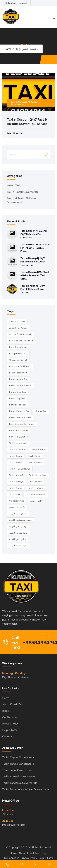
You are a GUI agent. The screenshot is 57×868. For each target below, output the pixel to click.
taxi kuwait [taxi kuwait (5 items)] (15, 494)
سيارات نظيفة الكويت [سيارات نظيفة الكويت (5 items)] (19, 546)
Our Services (10, 717)
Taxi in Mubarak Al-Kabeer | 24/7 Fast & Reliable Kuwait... (35, 248)
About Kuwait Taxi (13, 704)
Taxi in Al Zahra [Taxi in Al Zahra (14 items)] (38, 450)
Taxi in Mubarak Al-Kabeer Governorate (24, 103)
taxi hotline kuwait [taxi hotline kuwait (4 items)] (18, 443)
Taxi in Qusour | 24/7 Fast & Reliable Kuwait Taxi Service (27, 122)
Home (8, 49)
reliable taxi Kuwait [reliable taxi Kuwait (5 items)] (19, 430)
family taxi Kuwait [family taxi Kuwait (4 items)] (18, 373)
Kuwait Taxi (13, 185)
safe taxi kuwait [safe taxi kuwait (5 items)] (17, 437)
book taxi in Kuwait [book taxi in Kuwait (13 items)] (18, 347)
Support (23, 3)
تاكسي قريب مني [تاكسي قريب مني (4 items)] (17, 507)
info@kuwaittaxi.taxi (14, 825)
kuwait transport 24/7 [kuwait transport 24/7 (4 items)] (20, 418)
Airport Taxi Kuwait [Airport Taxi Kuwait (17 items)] (18, 328)
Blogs (5, 711)
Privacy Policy (10, 724)
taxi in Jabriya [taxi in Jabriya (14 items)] (35, 462)
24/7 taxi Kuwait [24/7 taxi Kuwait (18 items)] (17, 321)
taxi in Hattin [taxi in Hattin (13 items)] (34, 456)
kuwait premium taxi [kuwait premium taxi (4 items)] (19, 411)
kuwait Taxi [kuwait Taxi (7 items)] (41, 411)
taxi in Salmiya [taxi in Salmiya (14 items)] (16, 482)
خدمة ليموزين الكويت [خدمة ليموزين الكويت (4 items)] (19, 533)
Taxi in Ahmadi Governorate (19, 777)
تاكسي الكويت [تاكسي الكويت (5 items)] (36, 501)
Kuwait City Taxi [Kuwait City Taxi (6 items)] (17, 398)
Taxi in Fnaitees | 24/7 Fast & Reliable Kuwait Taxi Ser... (33, 289)
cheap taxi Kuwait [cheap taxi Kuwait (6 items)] (18, 360)
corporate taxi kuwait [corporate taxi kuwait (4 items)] (20, 366)
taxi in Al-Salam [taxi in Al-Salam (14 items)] (17, 450)
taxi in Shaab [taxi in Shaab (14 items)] (16, 488)
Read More (13, 133)
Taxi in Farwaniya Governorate (20, 783)
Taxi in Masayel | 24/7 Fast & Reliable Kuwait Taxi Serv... (33, 262)
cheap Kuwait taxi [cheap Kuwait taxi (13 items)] (18, 353)
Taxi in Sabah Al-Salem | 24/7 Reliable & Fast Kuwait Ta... (34, 234)
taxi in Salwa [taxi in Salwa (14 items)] (36, 482)
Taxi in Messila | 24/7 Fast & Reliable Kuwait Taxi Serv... (35, 275)
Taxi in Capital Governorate (18, 757)
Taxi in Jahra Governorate (17, 770)
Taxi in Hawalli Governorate (23, 192)
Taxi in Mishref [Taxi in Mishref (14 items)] (16, 475)
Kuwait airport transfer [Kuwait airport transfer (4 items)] (20, 386)
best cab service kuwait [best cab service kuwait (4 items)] (21, 341)
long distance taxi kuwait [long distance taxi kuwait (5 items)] (22, 424)
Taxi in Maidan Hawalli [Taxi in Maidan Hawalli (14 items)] (20, 469)
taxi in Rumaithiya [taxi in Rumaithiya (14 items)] (38, 475)
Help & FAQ (11, 3)
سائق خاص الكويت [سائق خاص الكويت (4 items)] (17, 539)
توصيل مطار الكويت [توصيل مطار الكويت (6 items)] (18, 526)
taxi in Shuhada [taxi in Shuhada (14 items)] (36, 488)
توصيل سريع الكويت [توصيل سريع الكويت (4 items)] (18, 514)
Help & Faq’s (10, 730)
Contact (7, 736)
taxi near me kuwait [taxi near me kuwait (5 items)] (36, 494)
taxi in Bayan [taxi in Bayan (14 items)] (15, 456)
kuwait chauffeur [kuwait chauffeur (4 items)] (18, 392)
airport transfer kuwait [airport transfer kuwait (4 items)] (20, 334)
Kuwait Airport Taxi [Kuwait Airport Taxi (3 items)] (18, 379)
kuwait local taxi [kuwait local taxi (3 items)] (18, 405)
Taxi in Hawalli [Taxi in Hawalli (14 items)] (16, 462)
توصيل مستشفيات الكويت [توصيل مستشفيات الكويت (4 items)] (20, 520)
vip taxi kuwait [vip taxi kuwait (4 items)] (16, 501)
